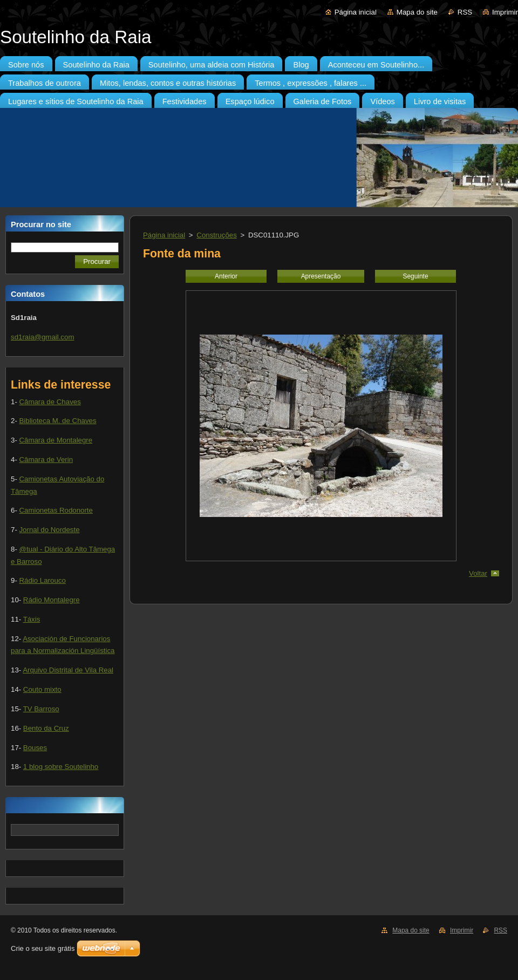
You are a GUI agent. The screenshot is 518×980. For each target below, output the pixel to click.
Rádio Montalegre (52, 600)
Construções (216, 235)
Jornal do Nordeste (49, 530)
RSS (465, 12)
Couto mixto (42, 689)
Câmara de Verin (46, 460)
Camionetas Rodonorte (56, 510)
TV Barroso (41, 709)
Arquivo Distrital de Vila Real (68, 670)
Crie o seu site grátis (43, 948)
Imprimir (505, 12)
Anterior (226, 276)
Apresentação (321, 276)
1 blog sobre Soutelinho (61, 767)
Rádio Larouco (42, 580)
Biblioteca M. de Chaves (57, 421)
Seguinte (415, 276)
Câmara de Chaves (50, 402)
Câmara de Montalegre (56, 440)
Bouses (35, 748)
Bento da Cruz (46, 728)
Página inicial (356, 12)
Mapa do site (417, 12)
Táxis (32, 619)
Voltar (478, 573)
